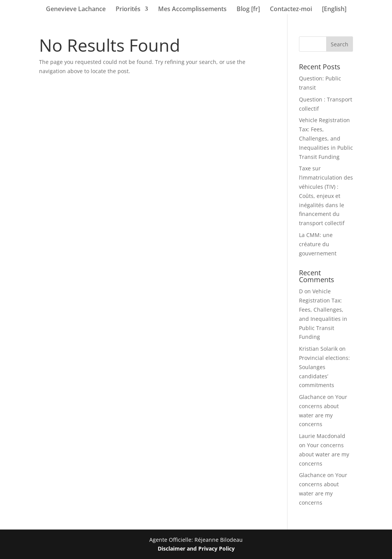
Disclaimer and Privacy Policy (196, 548)
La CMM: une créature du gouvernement (318, 244)
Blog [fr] (248, 10)
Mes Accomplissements (192, 10)
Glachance (312, 397)
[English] (334, 10)
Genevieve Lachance (76, 10)
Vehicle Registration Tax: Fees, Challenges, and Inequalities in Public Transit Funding (326, 138)
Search (340, 44)
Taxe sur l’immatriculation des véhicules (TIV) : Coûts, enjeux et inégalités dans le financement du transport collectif (326, 196)
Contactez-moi (291, 10)
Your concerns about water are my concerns (324, 454)
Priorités (128, 10)
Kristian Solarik (318, 349)
